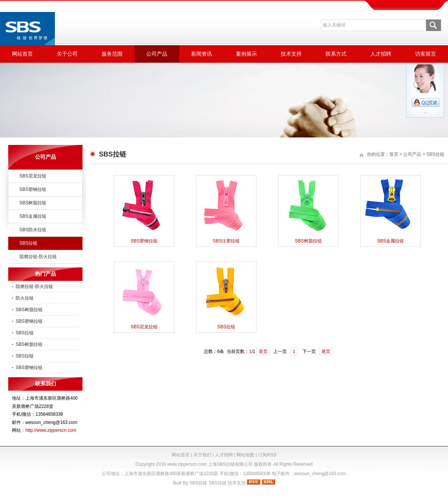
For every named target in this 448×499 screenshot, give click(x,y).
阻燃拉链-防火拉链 (38, 257)
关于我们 (202, 455)
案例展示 (246, 54)
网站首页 (22, 54)
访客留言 (426, 54)
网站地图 (245, 455)
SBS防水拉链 (33, 230)
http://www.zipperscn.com (51, 430)
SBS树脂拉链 (33, 203)
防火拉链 (25, 298)
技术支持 (291, 54)
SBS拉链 (28, 243)
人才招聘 (381, 54)
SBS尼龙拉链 (33, 176)
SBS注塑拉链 (226, 241)
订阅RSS (267, 455)
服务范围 (112, 54)
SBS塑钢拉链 (33, 189)
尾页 (326, 351)
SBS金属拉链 (33, 216)
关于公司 (67, 54)
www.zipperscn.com (187, 464)
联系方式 (336, 54)
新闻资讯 (202, 54)
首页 (394, 154)
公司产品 (157, 54)
